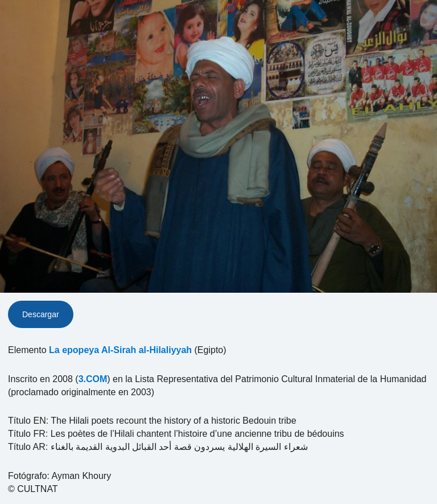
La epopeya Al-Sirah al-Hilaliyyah (120, 350)
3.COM (93, 379)
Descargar (41, 314)
